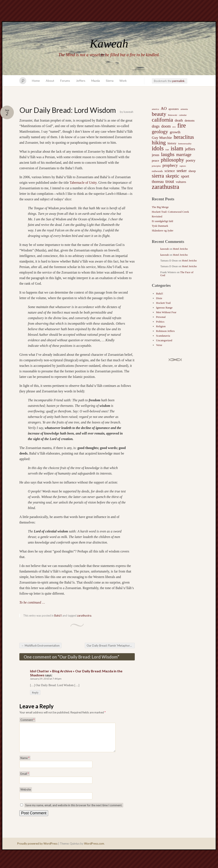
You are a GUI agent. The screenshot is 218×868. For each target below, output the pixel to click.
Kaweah (109, 44)
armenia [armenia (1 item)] (184, 109)
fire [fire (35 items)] (182, 125)
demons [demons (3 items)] (190, 121)
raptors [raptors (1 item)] (183, 166)
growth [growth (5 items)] (175, 132)
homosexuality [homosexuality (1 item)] (185, 144)
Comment (27, 720)
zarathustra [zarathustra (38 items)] (166, 187)
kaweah (128, 112)
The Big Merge (160, 207)
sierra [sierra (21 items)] (158, 176)
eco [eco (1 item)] (174, 127)
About (50, 81)
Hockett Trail (163, 303)
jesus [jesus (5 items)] (156, 155)
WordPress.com (94, 849)
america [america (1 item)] (155, 109)
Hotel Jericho (180, 249)
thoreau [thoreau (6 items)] (158, 181)
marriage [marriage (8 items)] (184, 155)
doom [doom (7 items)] (166, 126)
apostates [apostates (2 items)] (174, 109)
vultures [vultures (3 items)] (181, 182)
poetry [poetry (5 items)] (191, 160)
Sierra (110, 81)
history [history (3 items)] (172, 143)
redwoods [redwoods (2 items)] (157, 171)
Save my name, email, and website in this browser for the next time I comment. (74, 810)
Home (36, 81)
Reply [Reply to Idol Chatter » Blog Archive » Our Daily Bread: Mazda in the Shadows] (35, 692)
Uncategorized (164, 340)
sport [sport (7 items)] (185, 176)
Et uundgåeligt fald (162, 221)
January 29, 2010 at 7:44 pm (46, 679)
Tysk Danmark (160, 226)
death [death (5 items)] (179, 120)
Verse (159, 345)
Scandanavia (163, 336)
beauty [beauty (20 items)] (159, 114)
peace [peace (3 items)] (155, 161)
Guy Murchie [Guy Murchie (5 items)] (162, 138)
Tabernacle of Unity (83, 183)
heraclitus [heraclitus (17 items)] (184, 137)
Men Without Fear (166, 312)
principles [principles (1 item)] (156, 166)
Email (25, 779)
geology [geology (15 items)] (160, 132)
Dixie (159, 298)
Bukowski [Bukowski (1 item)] (173, 115)
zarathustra (84, 615)
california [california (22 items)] (162, 120)
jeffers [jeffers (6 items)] (190, 149)
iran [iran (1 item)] (167, 150)
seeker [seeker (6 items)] (182, 171)
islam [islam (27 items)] (177, 148)
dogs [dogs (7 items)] (156, 126)
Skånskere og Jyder (163, 230)
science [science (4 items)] (170, 171)
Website (26, 795)
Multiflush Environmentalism (40, 646)
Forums (65, 81)
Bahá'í (58, 615)
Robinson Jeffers (165, 331)
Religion (161, 326)
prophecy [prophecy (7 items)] (170, 165)
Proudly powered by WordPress (37, 849)
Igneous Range (164, 308)
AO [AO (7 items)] (164, 108)
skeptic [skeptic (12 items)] (172, 176)
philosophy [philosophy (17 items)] (172, 160)
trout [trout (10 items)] (170, 181)
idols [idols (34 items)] (158, 148)
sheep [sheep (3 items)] (192, 171)
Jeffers (81, 81)
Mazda (96, 81)
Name (25, 763)
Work (123, 81)
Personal (161, 317)
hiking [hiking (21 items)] (159, 143)
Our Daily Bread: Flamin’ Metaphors (111, 646)
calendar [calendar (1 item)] (183, 115)
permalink (178, 81)
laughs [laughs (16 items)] (168, 154)
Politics (160, 322)
